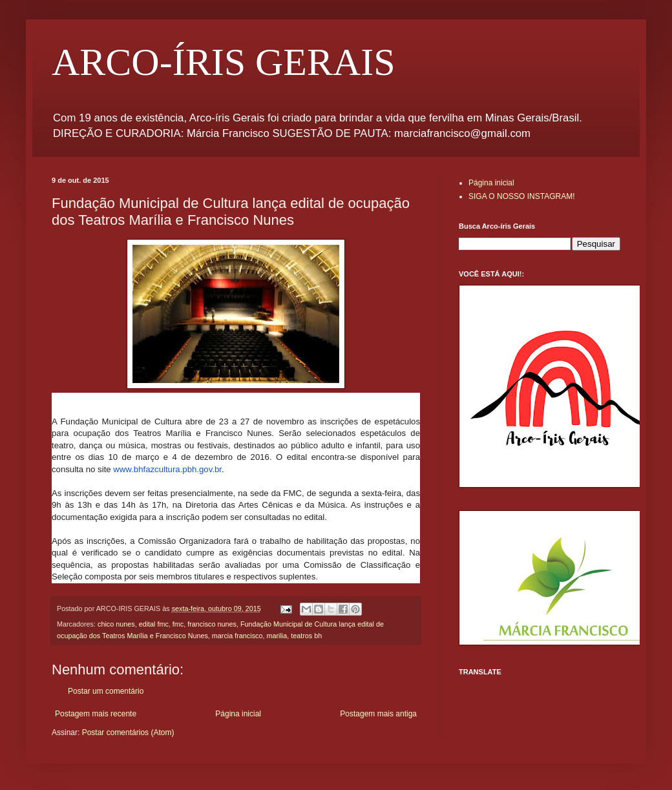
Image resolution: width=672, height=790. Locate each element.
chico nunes (116, 624)
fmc (178, 624)
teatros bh (306, 636)
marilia (277, 636)
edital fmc (154, 624)
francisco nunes (212, 624)
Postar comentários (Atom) (128, 733)
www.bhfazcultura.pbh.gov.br (167, 469)
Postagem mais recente (96, 714)
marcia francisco (237, 636)
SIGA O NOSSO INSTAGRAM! (521, 196)
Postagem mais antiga (378, 714)
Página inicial (238, 714)
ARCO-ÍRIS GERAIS (224, 62)
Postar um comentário (106, 691)
